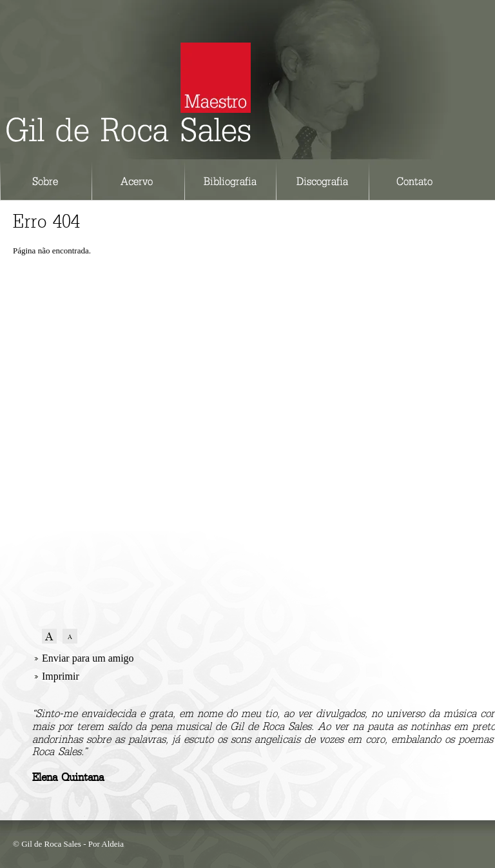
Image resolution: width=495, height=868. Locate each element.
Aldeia (112, 844)
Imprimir (61, 676)
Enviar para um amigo (88, 658)
